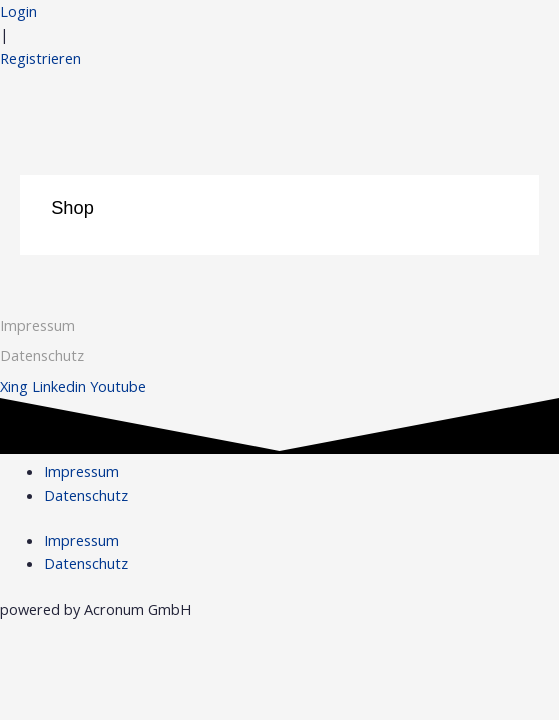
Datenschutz (86, 495)
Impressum (37, 325)
